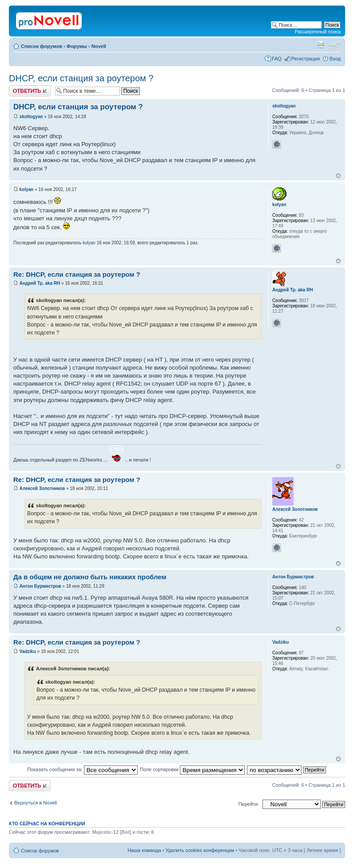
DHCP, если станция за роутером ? (81, 78)
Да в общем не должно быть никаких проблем (90, 577)
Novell (99, 46)
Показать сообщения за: (82, 769)
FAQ (277, 59)
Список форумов (42, 46)
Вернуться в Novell (36, 803)
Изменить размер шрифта (334, 44)
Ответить (30, 91)
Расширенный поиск (318, 32)
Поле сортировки (192, 769)
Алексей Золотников (42, 488)
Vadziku (28, 651)
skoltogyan (31, 117)
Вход (335, 59)
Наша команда (144, 850)
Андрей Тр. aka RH (40, 283)
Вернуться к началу (338, 176)
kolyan (27, 189)
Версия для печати (321, 44)
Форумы (77, 46)
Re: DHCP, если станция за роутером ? (77, 274)
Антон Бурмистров (40, 586)
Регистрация (306, 59)
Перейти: (249, 804)
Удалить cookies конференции (200, 850)
